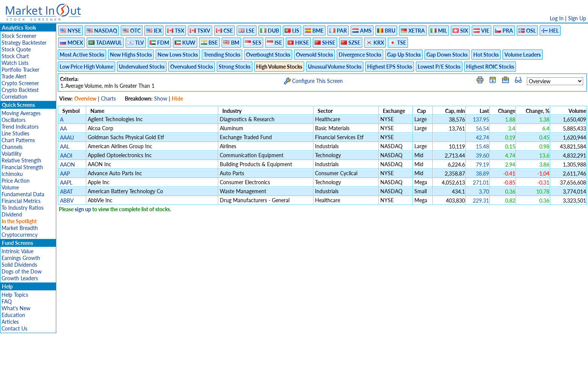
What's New (16, 308)
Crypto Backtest (20, 90)
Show (161, 98)
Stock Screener (19, 36)
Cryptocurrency (19, 235)
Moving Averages (21, 113)
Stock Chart (15, 56)
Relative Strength (21, 160)
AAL (65, 146)
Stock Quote (16, 49)
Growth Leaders (20, 278)
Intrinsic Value (17, 251)
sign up (83, 209)
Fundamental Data (23, 194)
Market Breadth (20, 228)
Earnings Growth (21, 258)
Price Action (16, 181)
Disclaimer (208, 355)
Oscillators (13, 120)
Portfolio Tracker (20, 70)
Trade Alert (14, 76)
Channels (12, 147)
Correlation (14, 97)
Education (13, 315)
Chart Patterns (18, 140)
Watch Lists (15, 63)
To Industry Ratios (22, 208)
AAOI (66, 155)
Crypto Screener (20, 83)
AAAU (67, 137)
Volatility (11, 154)
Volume (10, 187)
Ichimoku (12, 174)
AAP (65, 173)
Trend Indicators (20, 127)
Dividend (12, 214)
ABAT (66, 192)
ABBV (67, 201)
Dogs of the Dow (22, 271)
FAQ (7, 301)
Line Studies (15, 133)
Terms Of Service (281, 355)
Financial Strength (22, 167)
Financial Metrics (21, 201)
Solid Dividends (19, 265)
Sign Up (577, 18)
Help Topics (15, 295)
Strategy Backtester (24, 43)
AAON (67, 164)
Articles (10, 322)
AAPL (66, 182)
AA (63, 128)
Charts (108, 98)
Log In (557, 18)
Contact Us (14, 328)
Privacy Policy (241, 355)
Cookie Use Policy (326, 355)
